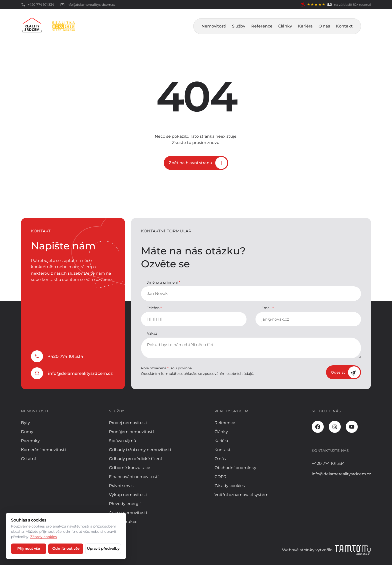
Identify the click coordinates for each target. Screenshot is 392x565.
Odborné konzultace (130, 468)
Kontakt (344, 26)
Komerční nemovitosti (43, 450)
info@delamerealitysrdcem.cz (80, 373)
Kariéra (305, 26)
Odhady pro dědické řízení (135, 459)
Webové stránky (298, 550)
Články (285, 26)
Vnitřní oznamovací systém (241, 495)
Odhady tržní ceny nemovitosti (140, 450)
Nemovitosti (214, 26)
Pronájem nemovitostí (131, 432)
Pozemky (30, 441)
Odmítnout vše (66, 549)
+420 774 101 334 (66, 356)
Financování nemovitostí (134, 477)
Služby (239, 26)
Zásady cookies (230, 486)
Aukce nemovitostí (128, 513)
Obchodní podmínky (235, 468)
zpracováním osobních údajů (228, 374)
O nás (324, 26)
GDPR (220, 477)
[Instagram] (335, 427)
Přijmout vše (29, 549)
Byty (25, 423)
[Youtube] (352, 427)
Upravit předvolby (103, 549)
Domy (27, 432)
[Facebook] (318, 427)
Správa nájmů (123, 441)
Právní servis (121, 486)
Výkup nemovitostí (128, 495)
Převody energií (125, 504)
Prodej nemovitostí (128, 423)
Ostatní (28, 459)
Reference (262, 26)
